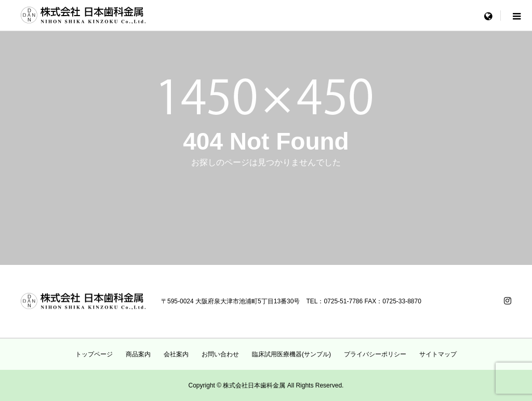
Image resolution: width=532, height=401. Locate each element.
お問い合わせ (220, 354)
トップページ (94, 354)
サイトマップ (438, 354)
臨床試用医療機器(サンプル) (291, 354)
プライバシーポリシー (375, 354)
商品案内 (138, 354)
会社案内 (176, 354)
